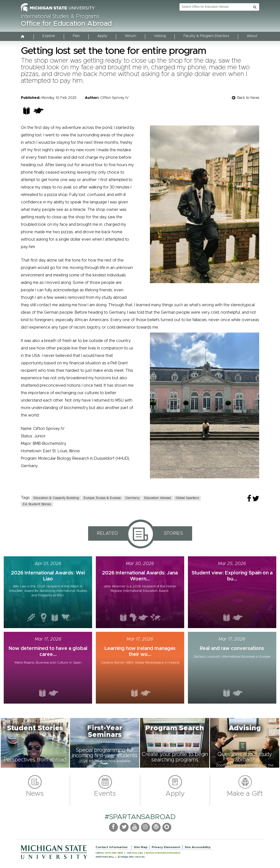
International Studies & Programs (60, 17)
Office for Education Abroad (66, 24)
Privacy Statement (166, 847)
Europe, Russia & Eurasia (102, 498)
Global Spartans (187, 498)
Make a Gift (245, 794)
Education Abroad (157, 498)
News (35, 794)
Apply (102, 36)
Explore (49, 36)
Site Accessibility (198, 847)
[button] (35, 743)
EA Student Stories (37, 504)
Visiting (160, 36)
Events (105, 794)
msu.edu (138, 853)
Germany (132, 498)
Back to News (248, 98)
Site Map (141, 847)
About (252, 36)
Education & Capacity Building (56, 498)
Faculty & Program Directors (206, 36)
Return (131, 36)
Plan (76, 36)
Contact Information (112, 847)
